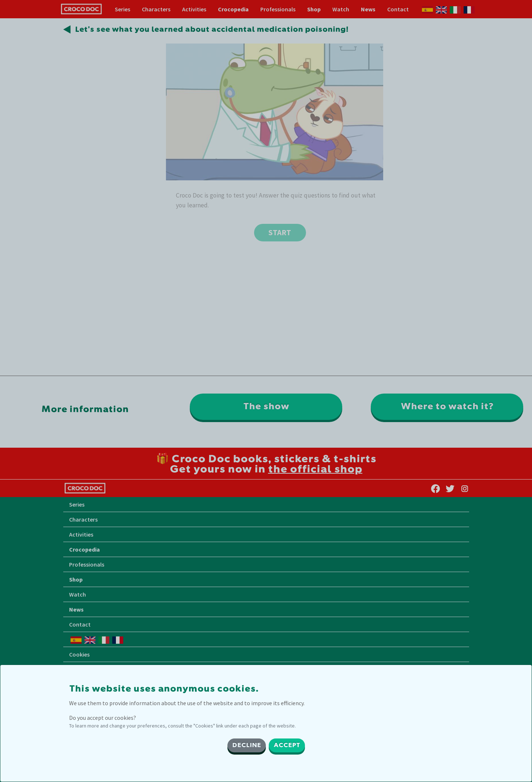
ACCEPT (287, 745)
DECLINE (247, 745)
